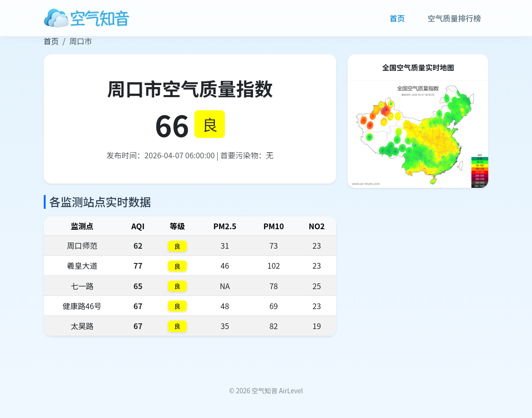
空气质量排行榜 (454, 18)
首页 (397, 18)
